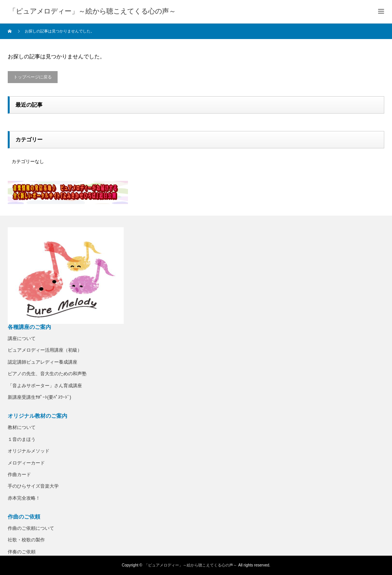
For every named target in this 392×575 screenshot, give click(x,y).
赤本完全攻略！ (24, 498)
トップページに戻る (33, 77)
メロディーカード (26, 463)
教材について (22, 427)
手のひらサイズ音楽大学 (33, 486)
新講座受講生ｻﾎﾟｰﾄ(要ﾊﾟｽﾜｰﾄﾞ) (39, 397)
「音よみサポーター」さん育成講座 (45, 386)
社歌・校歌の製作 (26, 540)
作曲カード (19, 475)
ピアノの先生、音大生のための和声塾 (47, 374)
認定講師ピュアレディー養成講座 (43, 362)
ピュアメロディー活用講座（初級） (45, 350)
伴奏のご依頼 (22, 552)
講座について (22, 339)
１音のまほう (22, 439)
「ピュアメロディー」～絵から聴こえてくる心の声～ (191, 565)
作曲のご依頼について (31, 528)
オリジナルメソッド (29, 451)
